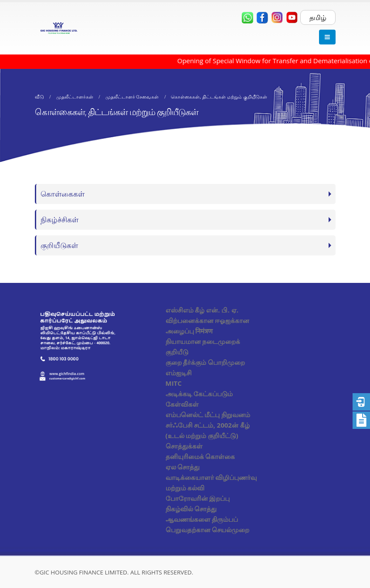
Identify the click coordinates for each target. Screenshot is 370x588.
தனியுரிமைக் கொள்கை (200, 456)
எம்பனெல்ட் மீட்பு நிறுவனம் (208, 415)
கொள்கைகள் (63, 194)
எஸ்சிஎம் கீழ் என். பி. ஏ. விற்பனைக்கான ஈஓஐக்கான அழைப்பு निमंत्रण (208, 320)
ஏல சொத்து (183, 467)
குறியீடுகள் (59, 245)
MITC (174, 383)
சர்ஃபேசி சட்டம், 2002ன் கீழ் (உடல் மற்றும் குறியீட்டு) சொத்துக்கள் (208, 435)
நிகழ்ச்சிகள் (59, 219)
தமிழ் (318, 17)
